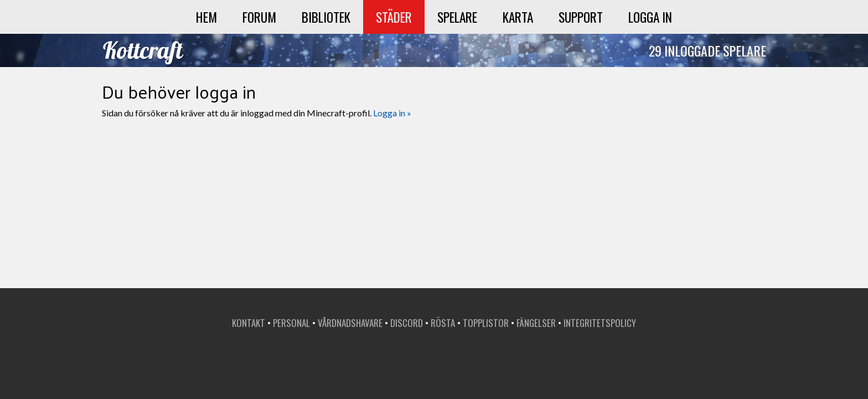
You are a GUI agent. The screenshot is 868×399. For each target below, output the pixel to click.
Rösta (443, 323)
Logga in (650, 17)
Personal (291, 323)
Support (581, 17)
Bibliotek (326, 17)
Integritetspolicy (600, 323)
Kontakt (249, 323)
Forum (259, 17)
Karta (518, 17)
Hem (206, 17)
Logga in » (392, 113)
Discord (407, 323)
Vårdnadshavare (350, 323)
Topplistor (486, 323)
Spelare (457, 17)
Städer (394, 17)
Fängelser (536, 323)
